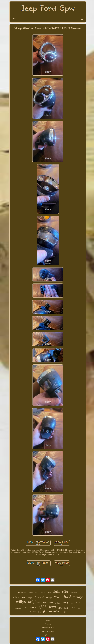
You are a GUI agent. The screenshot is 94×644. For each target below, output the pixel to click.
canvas (42, 592)
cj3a (60, 608)
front (39, 612)
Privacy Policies (48, 628)
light (56, 591)
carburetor (23, 592)
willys (21, 602)
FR (50, 635)
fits (45, 611)
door (78, 603)
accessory (19, 608)
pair (73, 607)
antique (58, 603)
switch (33, 612)
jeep (52, 607)
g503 (43, 607)
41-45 (64, 612)
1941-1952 (48, 602)
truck (66, 608)
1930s (31, 592)
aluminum (19, 597)
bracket (39, 597)
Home (48, 621)
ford (67, 596)
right (72, 603)
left (36, 593)
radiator (54, 611)
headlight (74, 592)
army (66, 602)
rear (49, 592)
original (34, 602)
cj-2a (79, 608)
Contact (48, 624)
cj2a (65, 591)
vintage (78, 597)
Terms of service (48, 631)
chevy (49, 597)
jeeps (30, 598)
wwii (58, 597)
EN (46, 635)
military (31, 607)
